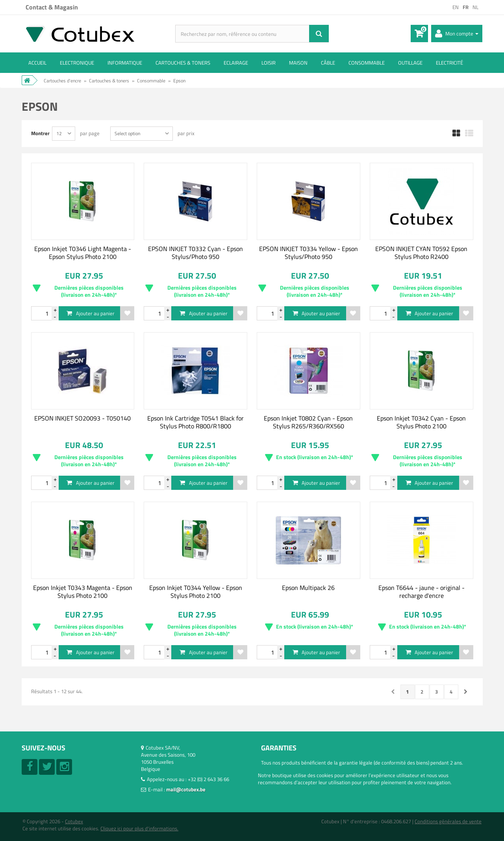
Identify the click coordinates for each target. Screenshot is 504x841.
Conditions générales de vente (448, 821)
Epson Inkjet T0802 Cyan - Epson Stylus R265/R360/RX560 (308, 422)
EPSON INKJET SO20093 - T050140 (82, 418)
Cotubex (74, 821)
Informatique (125, 63)
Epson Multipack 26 (308, 588)
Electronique (77, 63)
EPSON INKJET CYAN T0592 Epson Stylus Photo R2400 (421, 253)
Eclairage (236, 63)
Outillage (410, 63)
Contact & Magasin (52, 7)
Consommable (367, 63)
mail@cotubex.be (186, 789)
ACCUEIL (37, 63)
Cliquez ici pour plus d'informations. (139, 828)
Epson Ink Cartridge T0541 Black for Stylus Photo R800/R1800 (195, 422)
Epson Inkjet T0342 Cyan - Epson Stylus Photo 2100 (421, 422)
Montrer (40, 133)
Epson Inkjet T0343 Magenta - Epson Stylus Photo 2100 (83, 592)
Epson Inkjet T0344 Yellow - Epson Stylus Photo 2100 (196, 592)
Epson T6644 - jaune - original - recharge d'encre (422, 592)
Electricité (449, 63)
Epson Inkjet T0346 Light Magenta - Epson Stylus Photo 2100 (83, 253)
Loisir (269, 63)
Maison (298, 63)
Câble (328, 63)
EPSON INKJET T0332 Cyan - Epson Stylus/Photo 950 (195, 253)
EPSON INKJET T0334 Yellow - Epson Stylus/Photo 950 (309, 253)
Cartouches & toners (183, 63)
